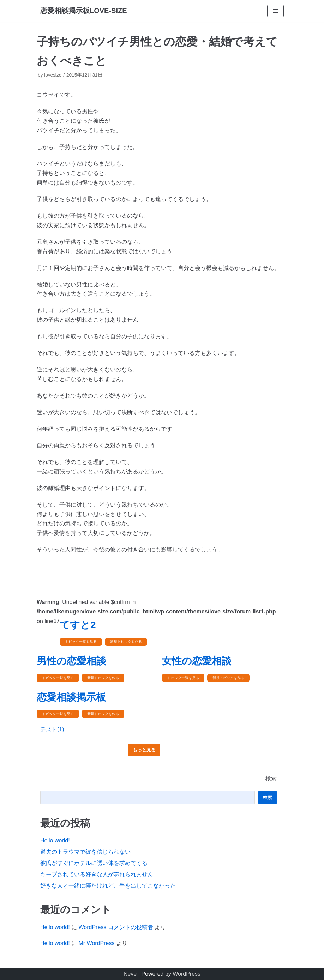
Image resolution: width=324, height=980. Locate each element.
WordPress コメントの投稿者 (116, 927)
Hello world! (55, 840)
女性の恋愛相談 (197, 661)
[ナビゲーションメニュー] (275, 11)
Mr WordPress (96, 943)
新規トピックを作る (126, 642)
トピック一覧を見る (81, 642)
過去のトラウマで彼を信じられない (85, 852)
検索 (271, 778)
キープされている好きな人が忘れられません (97, 874)
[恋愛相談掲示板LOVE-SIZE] (84, 11)
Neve (130, 974)
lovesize (53, 75)
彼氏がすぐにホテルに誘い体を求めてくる (94, 863)
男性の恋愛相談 (71, 661)
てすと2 (78, 625)
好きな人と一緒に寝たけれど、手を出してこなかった (108, 886)
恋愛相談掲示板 (71, 697)
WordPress (187, 974)
